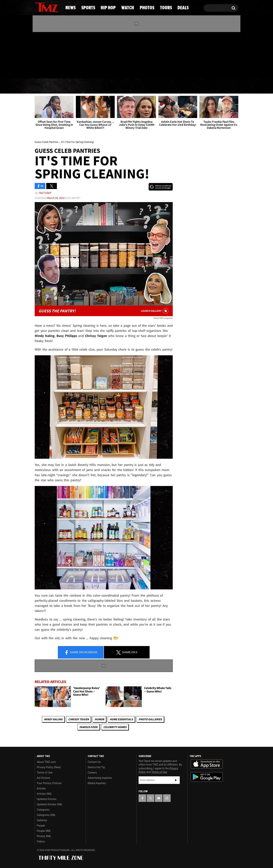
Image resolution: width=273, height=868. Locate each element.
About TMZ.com (46, 762)
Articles (41, 788)
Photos (165, 86)
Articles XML (44, 794)
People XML (44, 831)
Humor (99, 719)
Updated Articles (47, 799)
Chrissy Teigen (79, 719)
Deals (223, 86)
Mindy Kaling (53, 719)
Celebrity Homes (115, 727)
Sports (72, 86)
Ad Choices (44, 778)
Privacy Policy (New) (49, 767)
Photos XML (44, 836)
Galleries (42, 820)
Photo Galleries (150, 719)
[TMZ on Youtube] (50, 54)
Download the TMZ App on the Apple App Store (207, 764)
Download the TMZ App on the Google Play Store (207, 777)
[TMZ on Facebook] (38, 54)
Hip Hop (104, 86)
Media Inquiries (97, 783)
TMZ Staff (45, 193)
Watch (135, 86)
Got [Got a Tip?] (47, 71)
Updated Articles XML (50, 804)
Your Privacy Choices (49, 783)
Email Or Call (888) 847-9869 (78, 71)
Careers (92, 773)
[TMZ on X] (44, 54)
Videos (41, 841)
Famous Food (89, 727)
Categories (43, 810)
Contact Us (94, 762)
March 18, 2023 (56, 198)
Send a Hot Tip (96, 767)
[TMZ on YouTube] (159, 798)
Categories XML (46, 815)
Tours (195, 86)
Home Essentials (121, 719)
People (41, 826)
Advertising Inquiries (100, 778)
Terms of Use (45, 773)
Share (81, 652)
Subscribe (176, 780)
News (44, 86)
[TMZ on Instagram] (57, 54)
